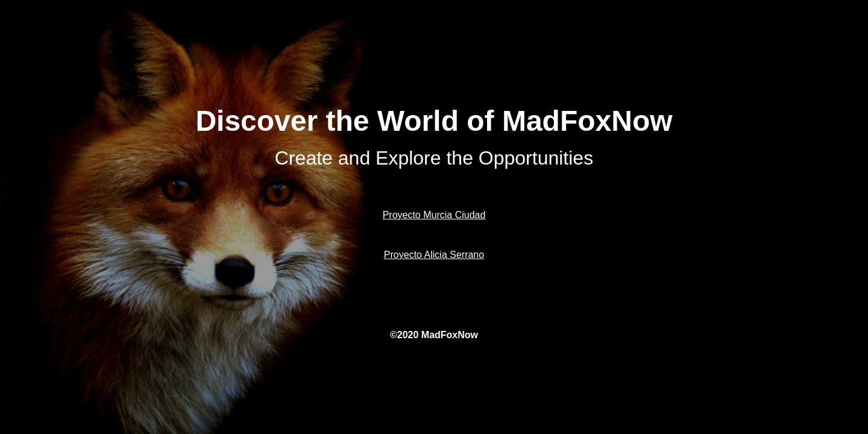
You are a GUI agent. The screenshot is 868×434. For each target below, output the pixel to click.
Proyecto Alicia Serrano (434, 255)
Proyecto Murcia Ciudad (434, 215)
